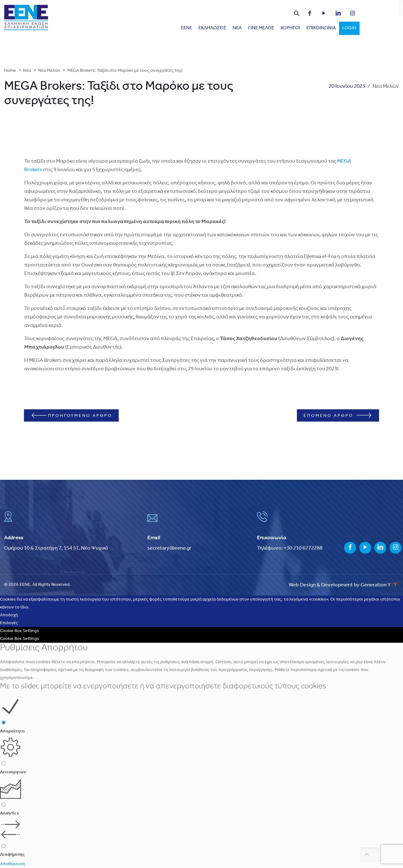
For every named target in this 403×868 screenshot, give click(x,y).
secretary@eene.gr (169, 548)
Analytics (9, 813)
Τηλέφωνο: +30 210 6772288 (290, 548)
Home (10, 71)
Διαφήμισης (12, 855)
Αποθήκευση (13, 864)
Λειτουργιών (13, 772)
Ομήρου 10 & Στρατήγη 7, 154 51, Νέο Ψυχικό (56, 548)
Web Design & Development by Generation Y (344, 585)
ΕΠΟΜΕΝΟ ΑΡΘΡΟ (333, 415)
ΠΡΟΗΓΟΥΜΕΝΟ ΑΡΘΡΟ (76, 415)
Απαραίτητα (12, 731)
